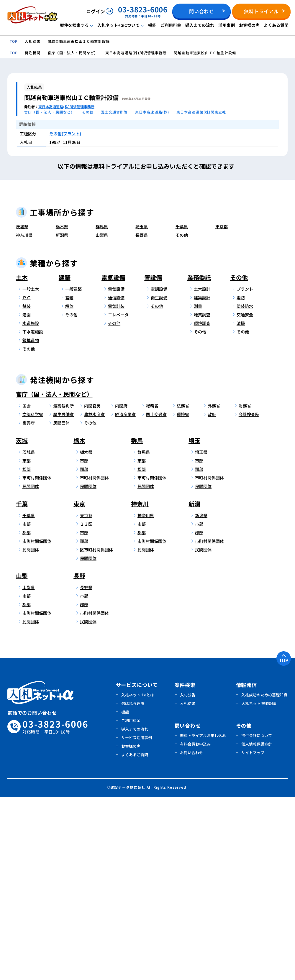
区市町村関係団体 (94, 732)
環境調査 (202, 506)
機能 (152, 25)
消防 (241, 480)
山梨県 (102, 418)
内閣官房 (92, 588)
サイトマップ (253, 935)
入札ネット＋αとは (138, 878)
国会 (27, 588)
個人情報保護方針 (257, 927)
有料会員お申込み (195, 927)
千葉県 (182, 409)
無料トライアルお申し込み (203, 918)
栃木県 (62, 409)
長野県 (142, 418)
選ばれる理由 (133, 886)
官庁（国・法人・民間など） (54, 577)
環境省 (183, 597)
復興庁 (29, 606)
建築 (65, 460)
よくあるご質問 (135, 937)
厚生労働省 (63, 597)
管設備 (153, 460)
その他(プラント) (65, 134)
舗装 (27, 489)
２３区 (86, 707)
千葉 (22, 687)
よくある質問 (276, 25)
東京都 (222, 409)
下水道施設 (33, 514)
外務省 (214, 588)
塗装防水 (245, 489)
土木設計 (202, 472)
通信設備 (116, 480)
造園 (27, 497)
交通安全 (245, 497)
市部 (27, 643)
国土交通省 (156, 597)
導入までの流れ (200, 25)
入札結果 (188, 886)
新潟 (194, 687)
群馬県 (102, 409)
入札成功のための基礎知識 (264, 878)
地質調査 (202, 497)
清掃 (241, 506)
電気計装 (116, 489)
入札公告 (188, 878)
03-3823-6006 (55, 910)
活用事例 (227, 25)
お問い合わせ (191, 935)
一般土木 (31, 472)
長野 (79, 758)
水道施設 (31, 506)
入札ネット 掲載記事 (259, 886)
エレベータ (118, 497)
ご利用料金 (171, 25)
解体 (69, 489)
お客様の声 (249, 25)
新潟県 (62, 418)
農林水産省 (94, 597)
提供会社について (257, 918)
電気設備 (113, 460)
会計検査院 (249, 597)
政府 (212, 597)
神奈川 (140, 687)
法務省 (183, 588)
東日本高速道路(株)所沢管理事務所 (66, 107)
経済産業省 (125, 597)
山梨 (22, 758)
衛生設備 (159, 480)
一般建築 (73, 472)
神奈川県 (24, 418)
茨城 (22, 623)
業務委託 (199, 460)
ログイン (96, 11)
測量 (198, 489)
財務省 (245, 588)
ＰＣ (27, 480)
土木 (22, 460)
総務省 (152, 588)
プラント (245, 472)
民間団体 (61, 606)
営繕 (69, 480)
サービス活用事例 (137, 920)
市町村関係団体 (36, 660)
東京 (79, 687)
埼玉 (194, 623)
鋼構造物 (31, 523)
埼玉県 (142, 409)
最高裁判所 (63, 588)
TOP (284, 843)
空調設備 (159, 472)
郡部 (27, 652)
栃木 (79, 623)
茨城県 (22, 409)
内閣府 (121, 588)
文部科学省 (33, 597)
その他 (182, 418)
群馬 (137, 623)
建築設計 (202, 480)
